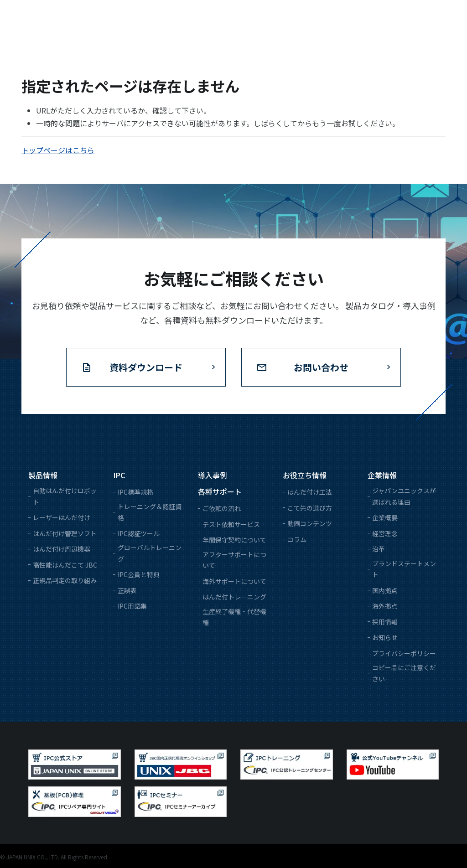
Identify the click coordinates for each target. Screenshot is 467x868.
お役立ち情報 (305, 475)
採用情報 (385, 622)
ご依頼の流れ (222, 508)
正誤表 (127, 590)
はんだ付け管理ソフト (65, 533)
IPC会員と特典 (139, 574)
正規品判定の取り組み (65, 580)
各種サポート (220, 491)
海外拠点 (385, 606)
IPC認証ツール (139, 533)
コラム (297, 539)
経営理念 (385, 533)
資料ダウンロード (146, 367)
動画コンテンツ (310, 523)
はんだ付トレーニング (234, 597)
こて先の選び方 (310, 508)
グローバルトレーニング (150, 553)
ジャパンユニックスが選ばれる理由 (404, 496)
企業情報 (382, 475)
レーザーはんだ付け (62, 517)
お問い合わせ (321, 367)
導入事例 (213, 475)
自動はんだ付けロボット (65, 496)
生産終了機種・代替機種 (234, 617)
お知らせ (385, 637)
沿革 (379, 549)
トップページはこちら (58, 150)
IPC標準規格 (135, 492)
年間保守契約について (234, 540)
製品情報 (43, 475)
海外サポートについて (234, 581)
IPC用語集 (132, 606)
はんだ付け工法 (310, 492)
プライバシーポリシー (404, 653)
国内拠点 (385, 590)
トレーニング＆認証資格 (150, 512)
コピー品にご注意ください (404, 673)
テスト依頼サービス (231, 524)
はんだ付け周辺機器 (62, 549)
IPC (119, 475)
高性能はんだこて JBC (65, 565)
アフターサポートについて (234, 560)
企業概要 (385, 517)
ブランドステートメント (404, 569)
